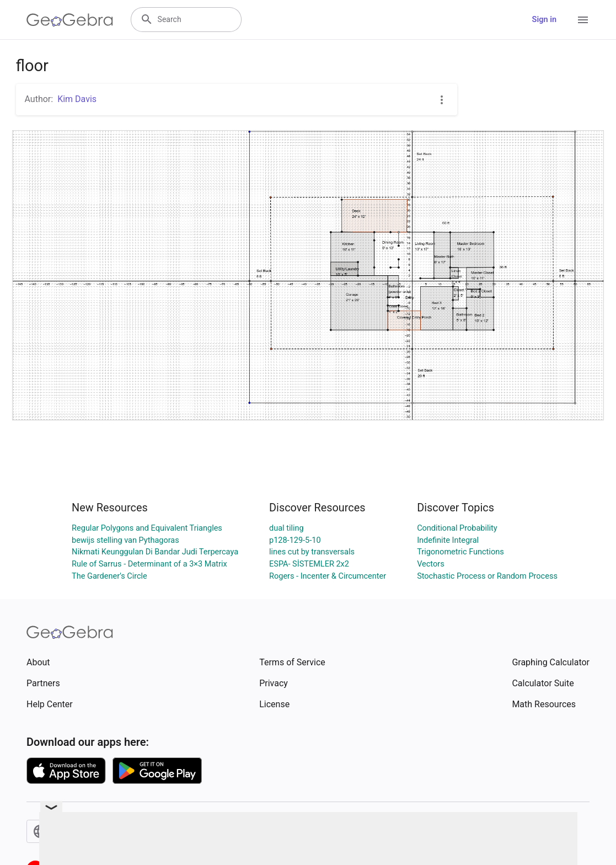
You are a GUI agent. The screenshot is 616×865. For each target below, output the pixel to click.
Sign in (544, 20)
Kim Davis (77, 99)
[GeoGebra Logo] (70, 20)
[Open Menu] (583, 20)
